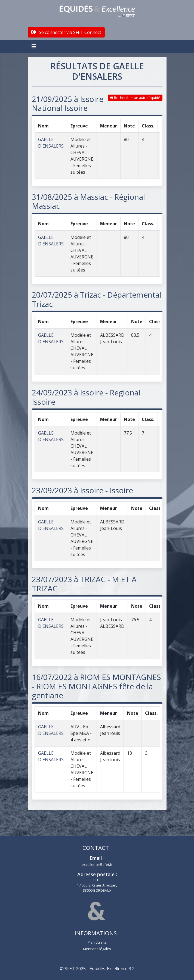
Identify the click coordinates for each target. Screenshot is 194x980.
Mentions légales (97, 949)
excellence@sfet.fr (97, 864)
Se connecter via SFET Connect (66, 32)
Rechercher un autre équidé (135, 98)
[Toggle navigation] (35, 46)
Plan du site (97, 942)
